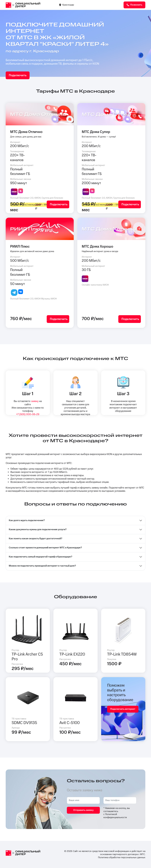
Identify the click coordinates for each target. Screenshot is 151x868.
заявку (35, 401)
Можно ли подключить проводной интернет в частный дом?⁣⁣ (42, 566)
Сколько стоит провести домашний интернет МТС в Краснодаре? (45, 548)
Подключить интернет (123, 709)
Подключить (18, 75)
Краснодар (67, 5)
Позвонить (134, 5)
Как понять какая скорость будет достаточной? (36, 539)
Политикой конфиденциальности (115, 816)
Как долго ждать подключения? (27, 520)
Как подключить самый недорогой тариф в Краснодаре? (41, 557)
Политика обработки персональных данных (122, 858)
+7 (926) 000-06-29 (28, 414)
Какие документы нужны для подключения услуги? (38, 530)
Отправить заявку (83, 810)
